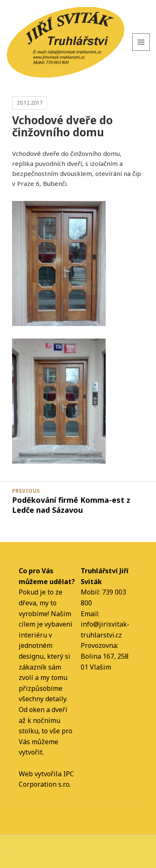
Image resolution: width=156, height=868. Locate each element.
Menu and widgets (141, 51)
